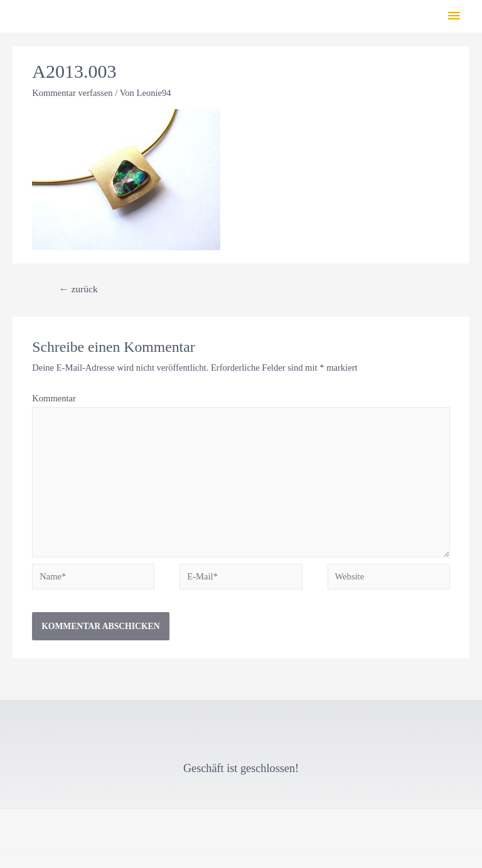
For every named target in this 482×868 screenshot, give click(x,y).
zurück (78, 289)
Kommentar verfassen (72, 93)
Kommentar (54, 398)
